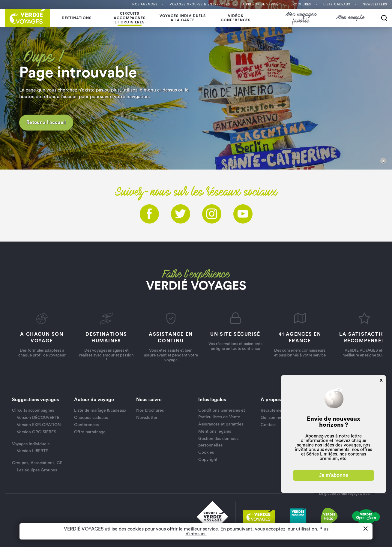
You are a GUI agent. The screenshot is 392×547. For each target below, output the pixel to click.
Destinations (77, 18)
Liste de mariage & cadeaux (100, 410)
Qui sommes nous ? (279, 418)
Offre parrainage (90, 432)
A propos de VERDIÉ (260, 5)
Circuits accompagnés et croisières (130, 18)
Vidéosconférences (236, 18)
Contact (268, 425)
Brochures (301, 5)
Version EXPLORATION (39, 425)
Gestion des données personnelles (218, 442)
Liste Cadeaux (337, 5)
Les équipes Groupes (37, 470)
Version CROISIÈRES (36, 432)
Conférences (86, 425)
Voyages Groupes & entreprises (200, 5)
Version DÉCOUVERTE (38, 418)
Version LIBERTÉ (32, 451)
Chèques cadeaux (91, 418)
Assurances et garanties (221, 424)
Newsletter (147, 418)
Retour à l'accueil (46, 122)
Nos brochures (150, 410)
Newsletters (375, 5)
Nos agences (145, 5)
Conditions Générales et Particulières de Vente (222, 414)
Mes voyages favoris (301, 18)
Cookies (206, 452)
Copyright (208, 460)
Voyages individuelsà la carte (183, 18)
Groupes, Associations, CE (37, 463)
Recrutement (273, 410)
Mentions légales (215, 431)
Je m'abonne (333, 475)
